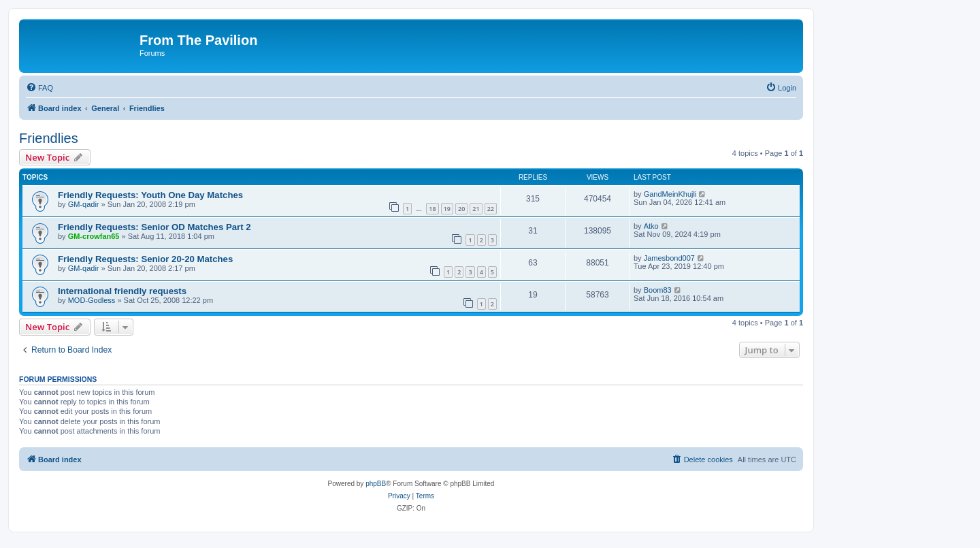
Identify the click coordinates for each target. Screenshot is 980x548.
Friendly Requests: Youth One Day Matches (150, 195)
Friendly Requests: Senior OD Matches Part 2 (154, 227)
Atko (651, 226)
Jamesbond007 (669, 258)
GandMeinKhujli (670, 194)
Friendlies (49, 138)
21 (476, 209)
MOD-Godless (92, 300)
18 (432, 209)
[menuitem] (39, 88)
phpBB (376, 484)
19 (447, 209)
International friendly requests (122, 291)
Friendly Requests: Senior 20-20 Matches (145, 259)
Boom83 (658, 290)
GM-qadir (84, 204)
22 (491, 209)
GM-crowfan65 (94, 236)
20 (461, 209)
